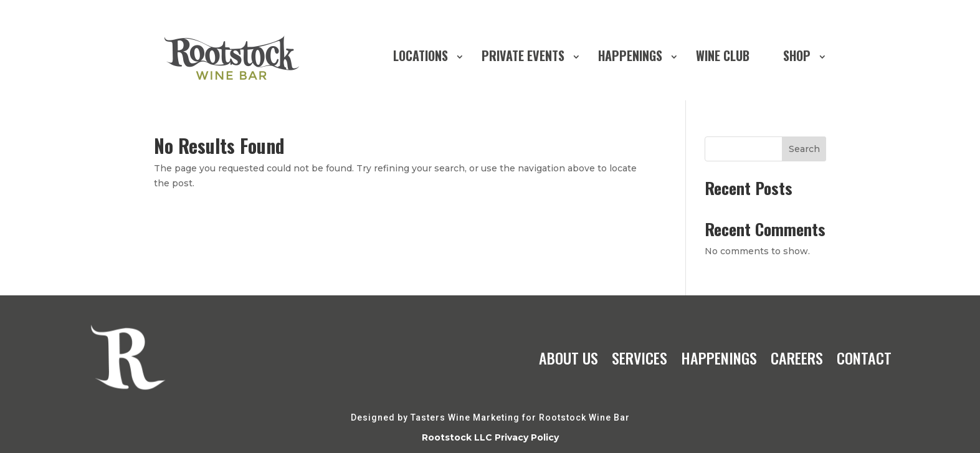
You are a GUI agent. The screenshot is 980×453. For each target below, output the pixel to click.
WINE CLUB (723, 55)
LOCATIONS (421, 55)
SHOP (797, 55)
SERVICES (640, 358)
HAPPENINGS (630, 55)
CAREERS (797, 358)
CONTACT (864, 358)
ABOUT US (568, 358)
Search (804, 149)
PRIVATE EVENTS (523, 55)
